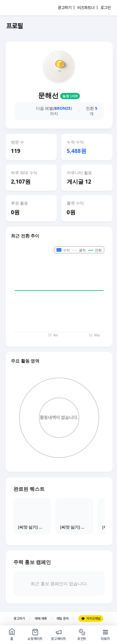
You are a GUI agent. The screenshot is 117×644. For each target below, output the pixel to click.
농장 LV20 (70, 96)
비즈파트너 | (88, 8)
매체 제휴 (41, 619)
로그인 (106, 8)
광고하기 (19, 619)
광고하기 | (66, 8)
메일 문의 (63, 619)
